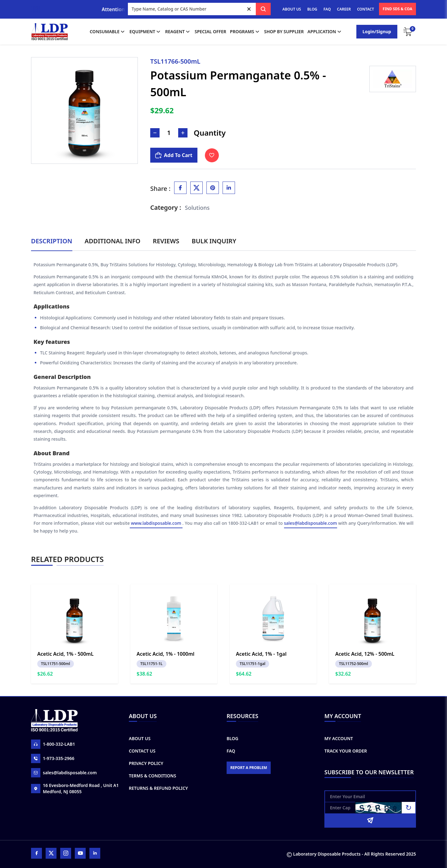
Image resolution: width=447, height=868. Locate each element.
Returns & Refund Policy (158, 788)
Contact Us (142, 751)
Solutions (197, 208)
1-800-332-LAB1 (53, 744)
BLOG (312, 9)
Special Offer (210, 31)
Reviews (166, 241)
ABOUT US (292, 9)
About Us (140, 738)
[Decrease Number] (155, 133)
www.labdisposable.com (156, 523)
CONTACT (366, 9)
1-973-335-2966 (53, 758)
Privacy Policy (146, 763)
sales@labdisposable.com (311, 523)
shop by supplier (284, 31)
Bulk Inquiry (214, 241)
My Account (339, 738)
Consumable (108, 32)
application (325, 32)
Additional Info (113, 241)
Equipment (145, 32)
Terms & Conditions (152, 776)
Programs (245, 32)
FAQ (327, 9)
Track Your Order (346, 751)
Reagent (178, 32)
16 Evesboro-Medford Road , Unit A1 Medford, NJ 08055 (75, 788)
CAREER (344, 9)
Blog (233, 738)
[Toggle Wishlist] (212, 155)
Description (52, 241)
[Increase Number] (183, 133)
